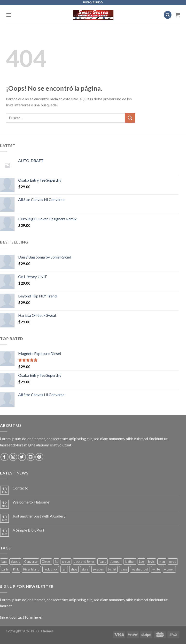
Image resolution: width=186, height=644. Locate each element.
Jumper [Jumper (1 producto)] (116, 562)
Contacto (20, 488)
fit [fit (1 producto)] (56, 562)
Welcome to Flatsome (31, 502)
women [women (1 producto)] (169, 569)
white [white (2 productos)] (156, 569)
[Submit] (130, 118)
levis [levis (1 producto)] (151, 562)
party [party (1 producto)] (5, 569)
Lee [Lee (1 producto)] (141, 562)
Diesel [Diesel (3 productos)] (46, 562)
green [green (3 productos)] (66, 562)
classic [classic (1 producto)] (15, 562)
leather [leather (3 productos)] (130, 562)
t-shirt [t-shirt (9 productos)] (112, 569)
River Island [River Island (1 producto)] (31, 569)
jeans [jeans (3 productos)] (102, 562)
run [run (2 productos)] (64, 569)
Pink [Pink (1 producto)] (16, 569)
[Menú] (9, 15)
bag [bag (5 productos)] (4, 562)
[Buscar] (168, 15)
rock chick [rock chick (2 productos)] (51, 569)
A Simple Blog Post (28, 530)
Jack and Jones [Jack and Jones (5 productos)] (84, 562)
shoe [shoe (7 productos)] (74, 569)
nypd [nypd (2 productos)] (173, 562)
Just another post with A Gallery (39, 516)
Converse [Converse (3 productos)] (31, 562)
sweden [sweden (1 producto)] (98, 569)
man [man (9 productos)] (162, 562)
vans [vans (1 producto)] (124, 569)
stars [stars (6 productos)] (85, 569)
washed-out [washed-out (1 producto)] (140, 569)
